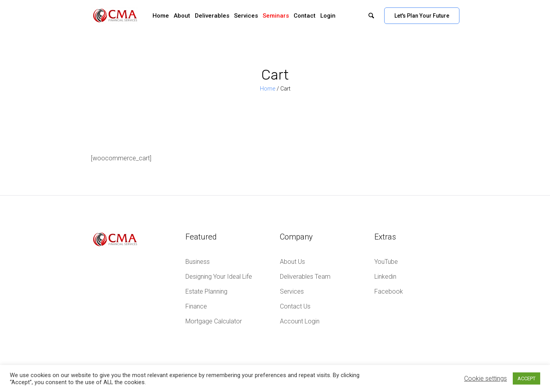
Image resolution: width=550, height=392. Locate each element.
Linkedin (385, 277)
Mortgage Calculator (214, 321)
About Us (292, 262)
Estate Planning (206, 291)
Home (268, 89)
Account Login (300, 321)
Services (292, 291)
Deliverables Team (305, 277)
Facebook (389, 291)
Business (198, 262)
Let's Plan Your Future (422, 16)
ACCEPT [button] (526, 378)
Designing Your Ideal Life (219, 277)
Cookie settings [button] (486, 378)
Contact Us (295, 306)
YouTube (386, 262)
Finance (196, 306)
